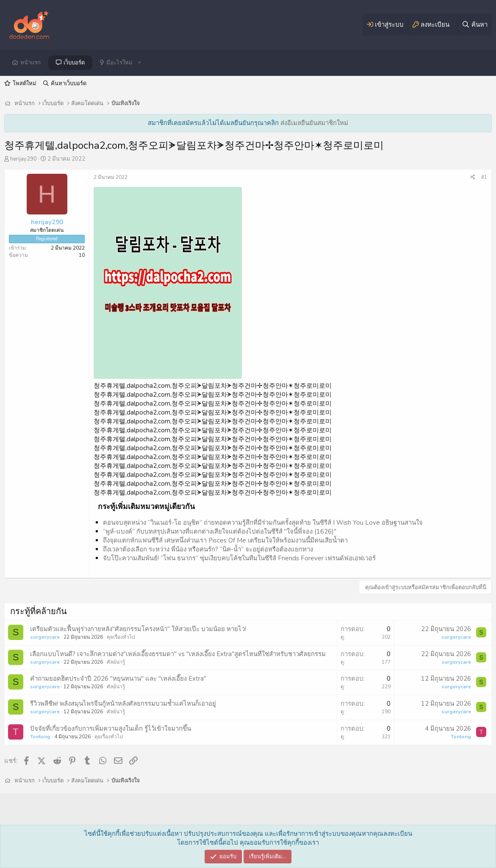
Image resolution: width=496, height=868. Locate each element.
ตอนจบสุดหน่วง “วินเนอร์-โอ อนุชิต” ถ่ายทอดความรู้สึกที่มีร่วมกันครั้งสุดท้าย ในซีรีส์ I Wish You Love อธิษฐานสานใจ (263, 523)
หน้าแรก (30, 63)
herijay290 (24, 159)
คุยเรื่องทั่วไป (121, 637)
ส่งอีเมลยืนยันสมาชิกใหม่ (314, 123)
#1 (484, 177)
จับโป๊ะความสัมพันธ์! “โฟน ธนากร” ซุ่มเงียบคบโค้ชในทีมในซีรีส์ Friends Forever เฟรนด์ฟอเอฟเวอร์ (239, 558)
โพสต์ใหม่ (25, 83)
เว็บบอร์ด (74, 63)
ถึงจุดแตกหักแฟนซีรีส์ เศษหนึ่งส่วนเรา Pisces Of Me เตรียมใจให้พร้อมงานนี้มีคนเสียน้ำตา (225, 540)
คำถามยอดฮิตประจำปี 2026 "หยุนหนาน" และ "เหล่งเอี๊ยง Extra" (118, 679)
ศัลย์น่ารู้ (116, 662)
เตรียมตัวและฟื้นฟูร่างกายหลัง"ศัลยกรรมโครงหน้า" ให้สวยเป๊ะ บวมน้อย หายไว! (138, 629)
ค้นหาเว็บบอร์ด (69, 83)
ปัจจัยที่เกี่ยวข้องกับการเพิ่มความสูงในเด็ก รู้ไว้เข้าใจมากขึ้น (111, 729)
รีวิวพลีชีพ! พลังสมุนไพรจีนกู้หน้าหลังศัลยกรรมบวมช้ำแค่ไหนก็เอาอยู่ (123, 704)
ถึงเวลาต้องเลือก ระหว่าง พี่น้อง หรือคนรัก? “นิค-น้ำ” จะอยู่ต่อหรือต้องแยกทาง (208, 549)
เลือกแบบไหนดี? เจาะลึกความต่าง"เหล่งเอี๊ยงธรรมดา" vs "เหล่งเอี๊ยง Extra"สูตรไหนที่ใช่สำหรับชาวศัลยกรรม (178, 654)
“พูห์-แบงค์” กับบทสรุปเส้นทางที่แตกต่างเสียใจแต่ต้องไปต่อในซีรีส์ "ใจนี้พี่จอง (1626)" (220, 531)
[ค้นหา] (474, 25)
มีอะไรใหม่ (119, 63)
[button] (139, 63)
